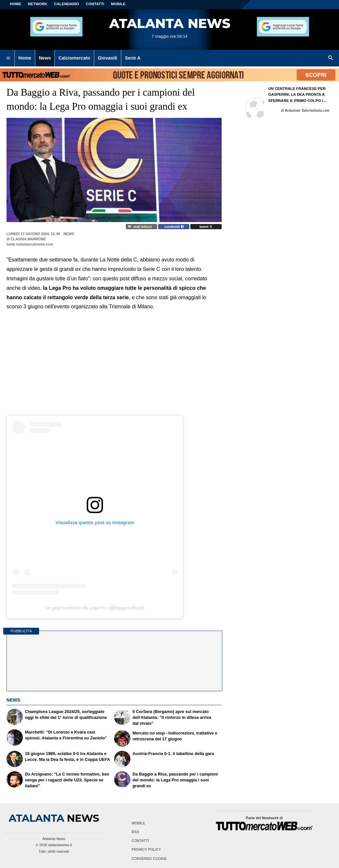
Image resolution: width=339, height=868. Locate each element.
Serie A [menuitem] (133, 58)
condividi (174, 227)
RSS (135, 832)
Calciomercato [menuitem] (74, 58)
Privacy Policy (146, 850)
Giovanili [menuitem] (107, 58)
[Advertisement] (114, 359)
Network (38, 4)
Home (15, 4)
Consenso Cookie (149, 859)
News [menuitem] (45, 58)
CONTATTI (95, 4)
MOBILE (118, 4)
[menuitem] (8, 58)
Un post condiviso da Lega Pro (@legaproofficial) (95, 608)
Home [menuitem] (25, 58)
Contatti (140, 841)
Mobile (138, 823)
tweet (206, 227)
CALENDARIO (67, 4)
